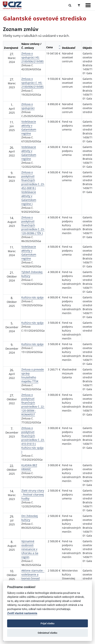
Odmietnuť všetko (47, 633)
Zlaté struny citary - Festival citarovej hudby (33, 494)
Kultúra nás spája (32, 297)
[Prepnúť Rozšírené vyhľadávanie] (79, 5)
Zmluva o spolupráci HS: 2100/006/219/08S (33, 57)
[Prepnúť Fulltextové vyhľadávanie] (70, 5)
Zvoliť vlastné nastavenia (22, 613)
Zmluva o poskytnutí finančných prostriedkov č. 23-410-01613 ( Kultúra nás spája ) (33, 440)
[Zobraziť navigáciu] (88, 5)
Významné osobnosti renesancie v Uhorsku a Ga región (30, 549)
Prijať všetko (48, 623)
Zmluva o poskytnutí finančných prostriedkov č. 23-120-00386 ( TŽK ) (33, 225)
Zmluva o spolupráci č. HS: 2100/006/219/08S (33, 83)
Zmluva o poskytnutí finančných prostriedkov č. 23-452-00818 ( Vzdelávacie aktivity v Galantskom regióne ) (33, 188)
